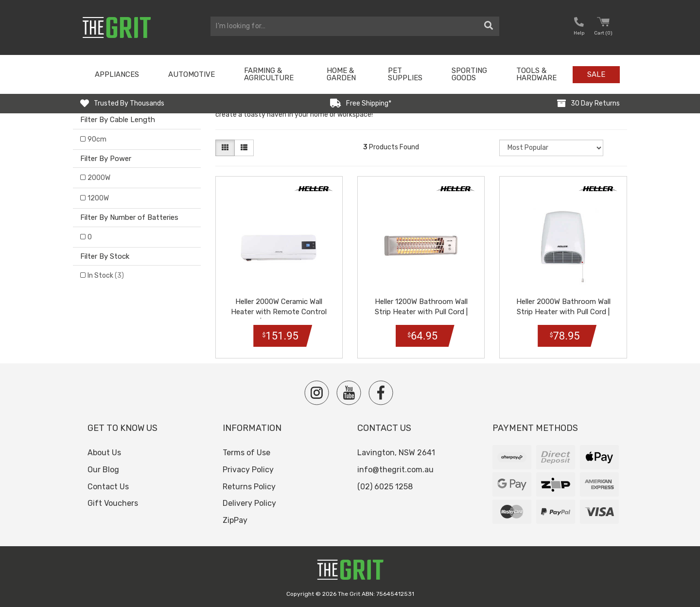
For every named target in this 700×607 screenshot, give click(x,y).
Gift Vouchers (113, 503)
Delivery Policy (249, 503)
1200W (98, 198)
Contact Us (108, 487)
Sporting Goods (469, 74)
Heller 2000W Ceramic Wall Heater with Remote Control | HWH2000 (279, 312)
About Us (104, 453)
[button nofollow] (579, 27)
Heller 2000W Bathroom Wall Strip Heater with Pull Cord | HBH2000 (563, 312)
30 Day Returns (595, 103)
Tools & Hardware (536, 74)
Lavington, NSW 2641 (396, 453)
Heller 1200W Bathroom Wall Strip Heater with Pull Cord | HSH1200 (421, 312)
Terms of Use (246, 453)
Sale (596, 74)
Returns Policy (249, 487)
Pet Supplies (405, 74)
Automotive (192, 74)
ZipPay (235, 520)
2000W (99, 178)
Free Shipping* (369, 103)
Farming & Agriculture (269, 74)
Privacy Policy (248, 470)
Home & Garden (341, 74)
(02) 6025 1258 (385, 487)
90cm (97, 139)
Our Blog (103, 470)
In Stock (106, 276)
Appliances (117, 74)
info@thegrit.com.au (395, 470)
